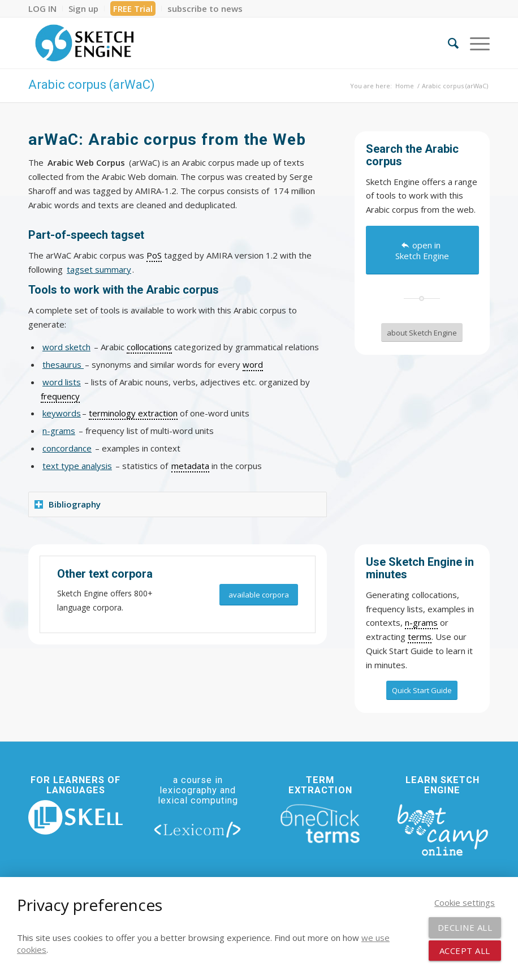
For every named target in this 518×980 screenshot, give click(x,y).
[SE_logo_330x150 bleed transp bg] (84, 43)
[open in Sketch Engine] (422, 250)
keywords (62, 413)
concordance (67, 448)
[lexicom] (198, 829)
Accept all (465, 951)
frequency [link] (60, 396)
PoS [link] (154, 255)
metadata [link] (190, 466)
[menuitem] (46, 8)
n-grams (59, 431)
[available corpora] (259, 595)
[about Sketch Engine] (422, 333)
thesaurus (63, 364)
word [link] (253, 364)
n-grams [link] (421, 622)
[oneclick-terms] (320, 824)
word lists (62, 382)
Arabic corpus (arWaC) (92, 85)
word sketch (66, 347)
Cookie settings (465, 902)
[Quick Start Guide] (422, 690)
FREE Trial (133, 8)
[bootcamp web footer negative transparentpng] (443, 829)
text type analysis (77, 466)
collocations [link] (149, 347)
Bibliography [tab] (68, 504)
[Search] (448, 43)
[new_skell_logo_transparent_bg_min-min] (75, 817)
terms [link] (420, 637)
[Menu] (474, 43)
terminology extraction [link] (133, 413)
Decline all (465, 927)
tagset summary (99, 269)
